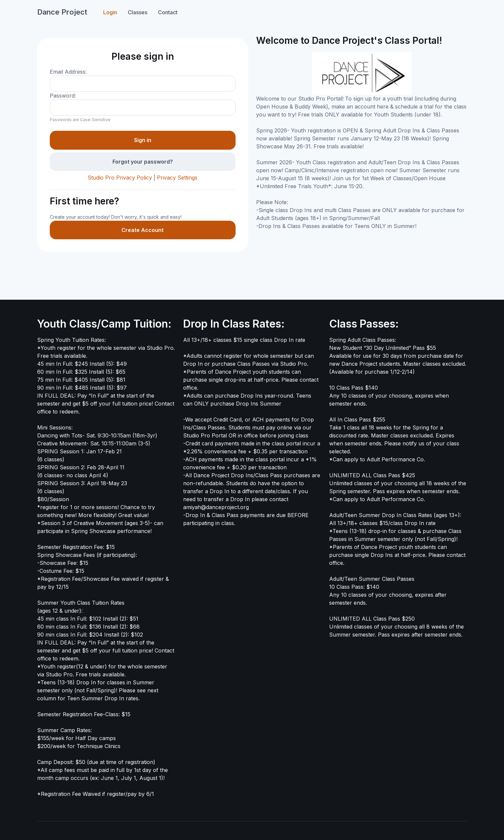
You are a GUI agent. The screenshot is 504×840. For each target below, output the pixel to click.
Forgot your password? (143, 162)
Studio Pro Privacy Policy (120, 178)
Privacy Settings (177, 178)
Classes (138, 12)
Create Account (143, 230)
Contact (168, 12)
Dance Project (62, 12)
